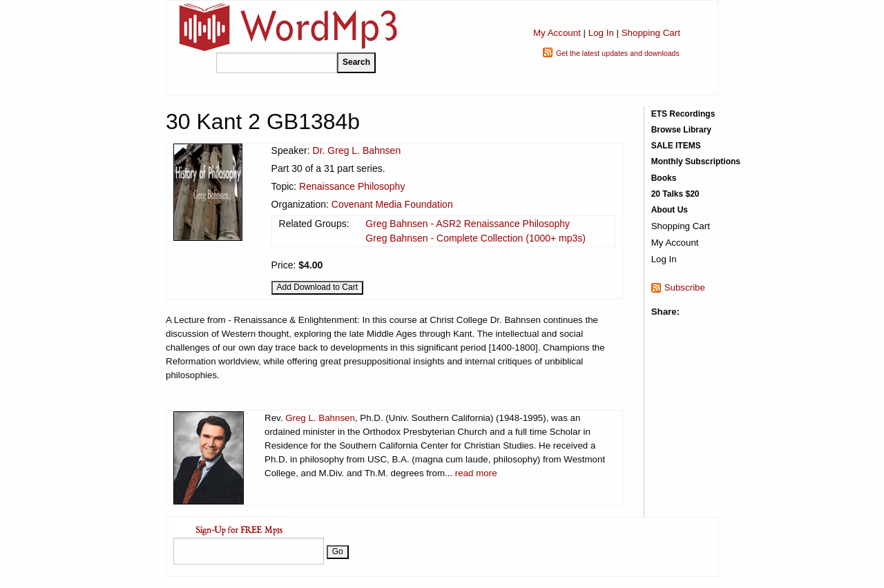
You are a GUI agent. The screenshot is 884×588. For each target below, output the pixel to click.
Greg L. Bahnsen (320, 418)
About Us (670, 210)
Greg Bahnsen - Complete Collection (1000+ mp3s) (475, 238)
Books (664, 178)
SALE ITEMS (676, 146)
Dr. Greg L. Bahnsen (357, 150)
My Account (557, 33)
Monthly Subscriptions (696, 161)
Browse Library (681, 130)
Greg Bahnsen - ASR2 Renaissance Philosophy (468, 224)
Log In (601, 33)
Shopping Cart (651, 33)
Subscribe (685, 287)
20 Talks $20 (675, 194)
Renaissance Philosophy (352, 186)
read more (476, 473)
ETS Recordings (683, 114)
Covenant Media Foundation (392, 204)
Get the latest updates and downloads (618, 53)
